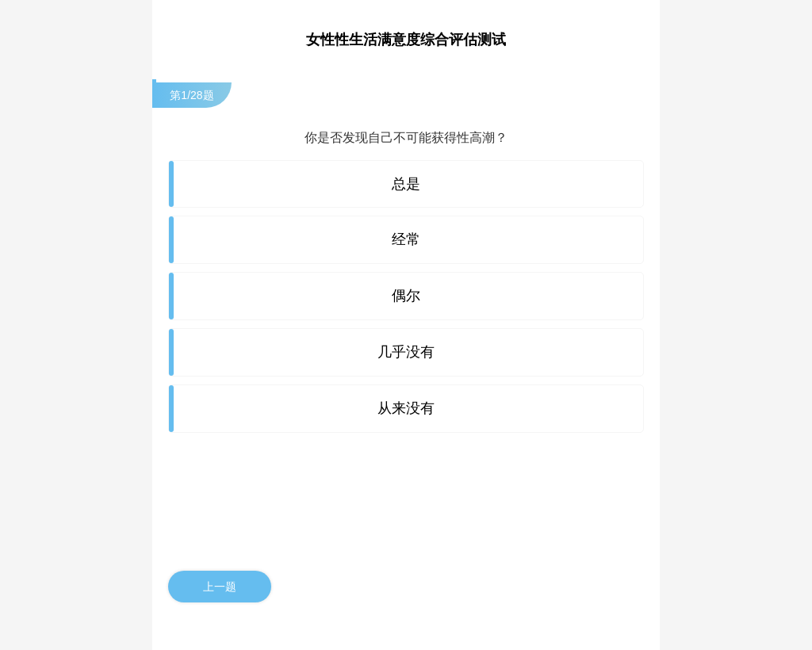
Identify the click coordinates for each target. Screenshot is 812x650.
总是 (406, 184)
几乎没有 (406, 352)
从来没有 (406, 408)
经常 (406, 239)
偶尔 (406, 296)
